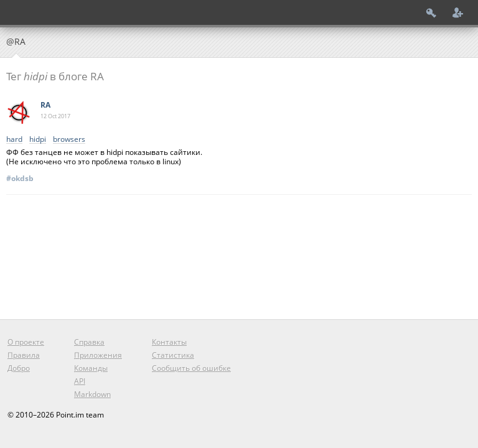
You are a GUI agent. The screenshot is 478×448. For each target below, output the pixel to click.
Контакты (169, 342)
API (80, 381)
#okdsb (20, 178)
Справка (89, 342)
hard (14, 140)
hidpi (38, 140)
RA (45, 105)
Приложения (98, 355)
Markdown (92, 394)
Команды (91, 368)
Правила (24, 355)
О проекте (26, 342)
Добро (19, 368)
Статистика (173, 355)
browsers (69, 140)
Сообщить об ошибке (191, 368)
